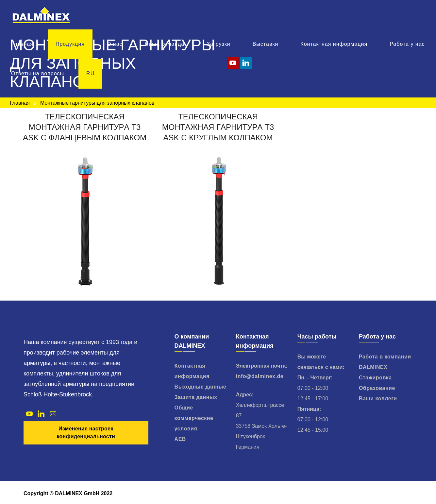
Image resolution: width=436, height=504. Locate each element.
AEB (180, 439)
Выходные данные (201, 387)
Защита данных (196, 397)
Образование (377, 388)
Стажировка (375, 378)
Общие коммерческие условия (194, 418)
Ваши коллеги (378, 399)
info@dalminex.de (260, 376)
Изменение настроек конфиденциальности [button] (86, 433)
